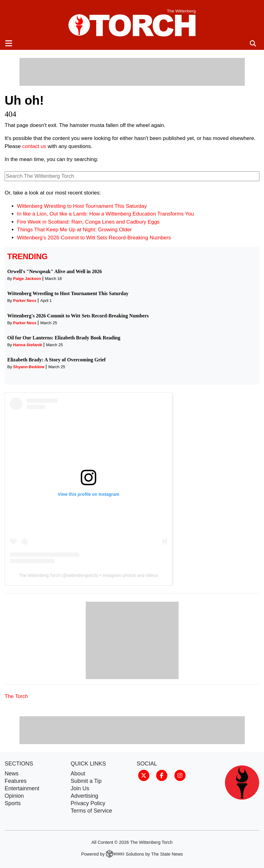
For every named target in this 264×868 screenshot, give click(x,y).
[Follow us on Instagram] (180, 775)
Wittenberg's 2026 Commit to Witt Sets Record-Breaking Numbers (94, 238)
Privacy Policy (88, 803)
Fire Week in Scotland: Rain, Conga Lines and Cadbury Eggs (88, 222)
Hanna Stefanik (28, 345)
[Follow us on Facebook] (162, 775)
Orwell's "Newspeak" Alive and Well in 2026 (55, 271)
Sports (13, 803)
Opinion (14, 796)
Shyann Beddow (29, 367)
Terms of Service (91, 811)
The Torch (16, 696)
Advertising (84, 796)
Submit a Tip (86, 781)
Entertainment (22, 788)
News (12, 774)
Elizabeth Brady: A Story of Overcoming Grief (57, 360)
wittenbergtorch (82, 575)
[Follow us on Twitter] (144, 775)
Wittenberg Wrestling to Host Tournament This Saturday (82, 206)
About (78, 774)
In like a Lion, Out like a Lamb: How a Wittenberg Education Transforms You (106, 214)
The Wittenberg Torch (40, 575)
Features (16, 781)
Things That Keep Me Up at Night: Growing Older (74, 230)
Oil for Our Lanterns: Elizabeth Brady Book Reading (64, 338)
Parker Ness (25, 301)
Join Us (80, 788)
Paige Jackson (27, 279)
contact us (34, 146)
